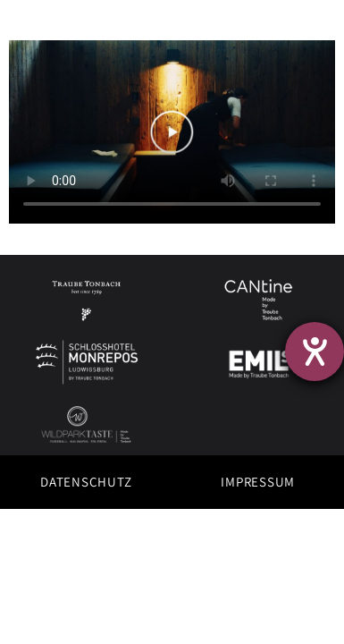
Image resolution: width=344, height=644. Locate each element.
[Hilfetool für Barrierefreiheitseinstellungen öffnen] (315, 352)
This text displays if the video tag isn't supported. (172, 132)
